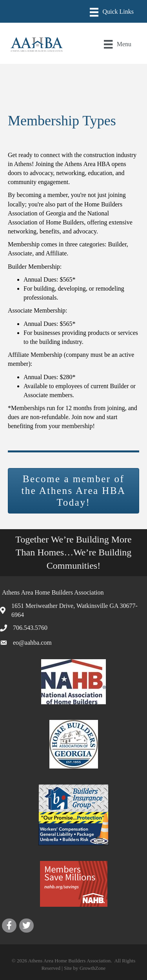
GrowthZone (93, 968)
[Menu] (112, 12)
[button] (73, 491)
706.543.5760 (30, 628)
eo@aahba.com (32, 643)
